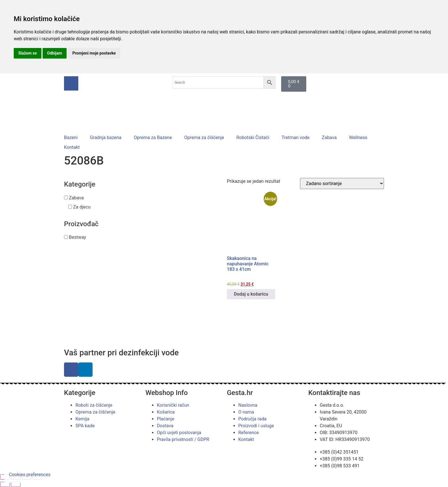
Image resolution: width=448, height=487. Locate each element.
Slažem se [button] (28, 53)
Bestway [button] (77, 237)
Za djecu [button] (82, 207)
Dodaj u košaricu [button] (251, 294)
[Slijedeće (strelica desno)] (16, 484)
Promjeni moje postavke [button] (94, 53)
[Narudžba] (342, 184)
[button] (74, 138)
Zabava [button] (76, 198)
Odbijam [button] (55, 53)
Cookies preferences (30, 475)
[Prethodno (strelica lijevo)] (5, 484)
